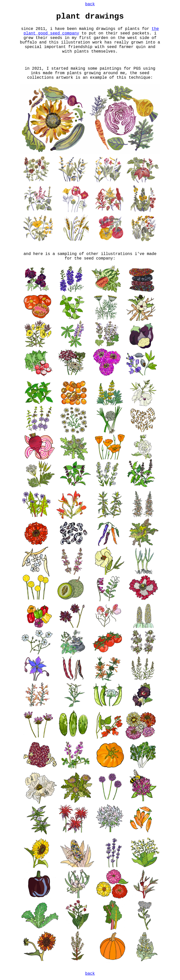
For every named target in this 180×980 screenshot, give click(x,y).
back (90, 4)
